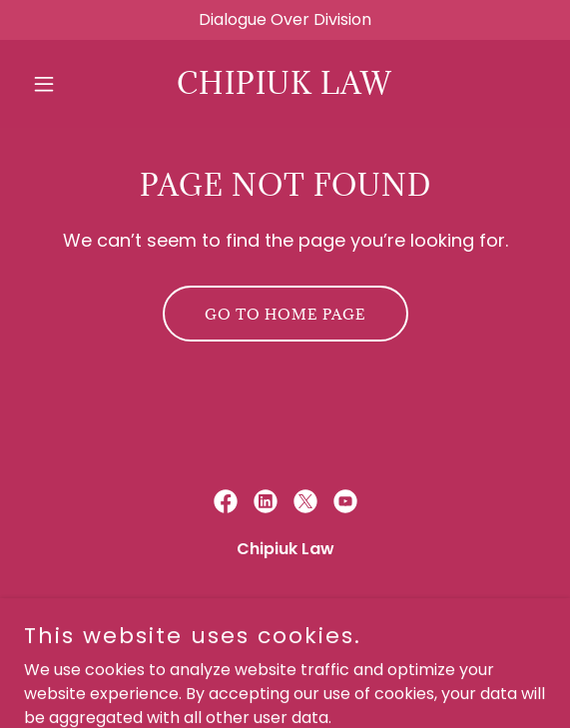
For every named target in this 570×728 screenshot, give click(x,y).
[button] (63, 84)
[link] (285, 88)
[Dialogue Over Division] (285, 20)
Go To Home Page (285, 314)
